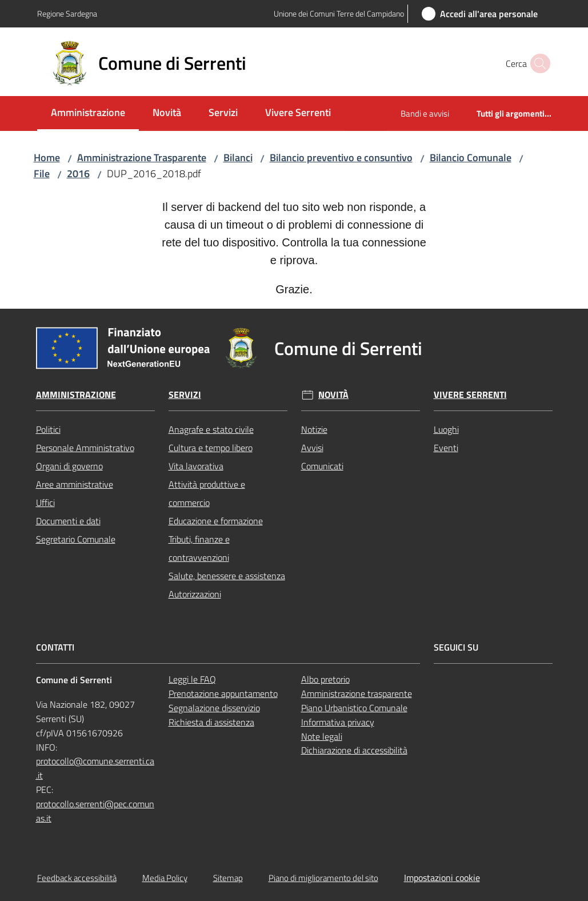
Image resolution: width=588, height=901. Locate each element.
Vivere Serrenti (470, 395)
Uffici (45, 503)
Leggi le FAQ (192, 679)
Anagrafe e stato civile (211, 429)
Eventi (446, 448)
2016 (78, 174)
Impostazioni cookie (442, 878)
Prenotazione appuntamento (223, 693)
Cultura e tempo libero (211, 448)
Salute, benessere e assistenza (227, 576)
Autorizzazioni (195, 594)
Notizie (314, 429)
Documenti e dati (68, 521)
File (42, 174)
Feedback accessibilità (77, 878)
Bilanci (238, 158)
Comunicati (322, 466)
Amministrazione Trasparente (142, 158)
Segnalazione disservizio (214, 708)
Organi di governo (69, 466)
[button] (538, 63)
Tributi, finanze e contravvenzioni (199, 548)
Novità (333, 395)
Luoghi (446, 429)
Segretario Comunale (76, 539)
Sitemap (228, 878)
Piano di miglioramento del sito (323, 878)
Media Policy (165, 878)
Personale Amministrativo (85, 448)
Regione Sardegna (67, 13)
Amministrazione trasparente (357, 693)
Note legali (322, 736)
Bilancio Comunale (471, 158)
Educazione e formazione (216, 521)
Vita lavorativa (196, 466)
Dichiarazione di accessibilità (354, 750)
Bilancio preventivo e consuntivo (341, 158)
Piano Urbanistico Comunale (354, 708)
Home (47, 158)
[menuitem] (88, 113)
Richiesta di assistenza (211, 722)
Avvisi (312, 448)
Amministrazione (76, 395)
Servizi (185, 395)
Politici (48, 429)
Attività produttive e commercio (207, 493)
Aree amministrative (75, 484)
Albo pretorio (325, 679)
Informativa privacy (338, 722)
